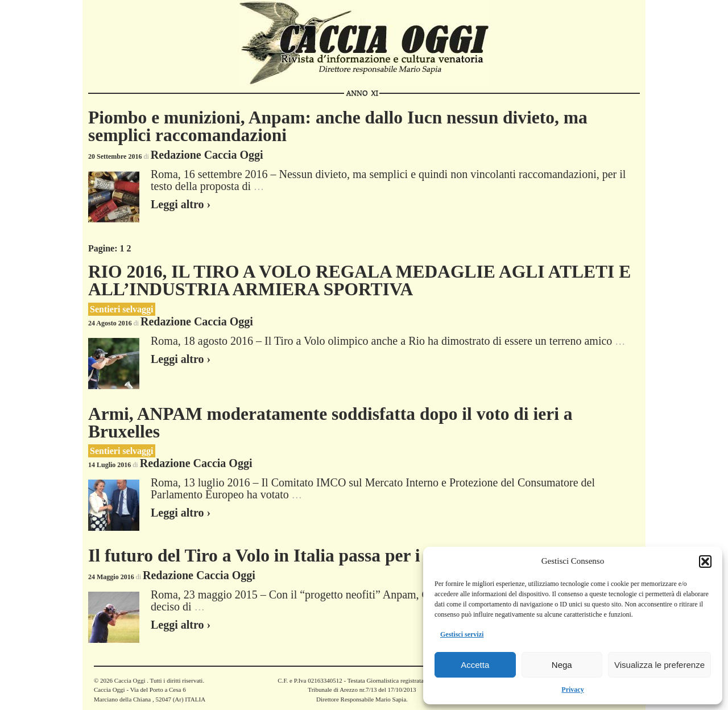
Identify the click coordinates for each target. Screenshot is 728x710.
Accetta (475, 665)
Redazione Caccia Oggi (207, 155)
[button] (705, 562)
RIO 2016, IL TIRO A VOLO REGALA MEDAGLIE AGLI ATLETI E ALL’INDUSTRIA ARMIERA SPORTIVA (359, 281)
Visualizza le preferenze (659, 665)
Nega (562, 665)
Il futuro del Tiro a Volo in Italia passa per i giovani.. (289, 556)
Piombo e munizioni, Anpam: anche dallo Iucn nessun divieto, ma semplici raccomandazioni (338, 127)
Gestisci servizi (462, 634)
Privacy (572, 690)
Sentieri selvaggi (122, 309)
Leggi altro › (181, 204)
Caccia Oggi (130, 680)
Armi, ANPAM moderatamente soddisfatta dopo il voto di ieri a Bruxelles (330, 423)
